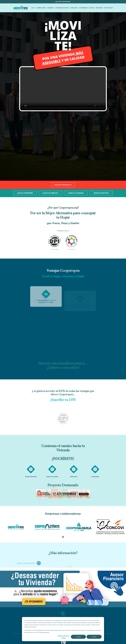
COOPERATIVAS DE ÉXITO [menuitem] (62, 8)
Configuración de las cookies (64, 637)
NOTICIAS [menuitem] (92, 8)
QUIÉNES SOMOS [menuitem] (41, 8)
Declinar (94, 637)
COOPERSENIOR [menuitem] (83, 8)
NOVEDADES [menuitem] (99, 8)
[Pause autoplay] (63, 537)
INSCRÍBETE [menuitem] (50, 8)
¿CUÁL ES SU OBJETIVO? (50, 193)
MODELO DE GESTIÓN (101, 193)
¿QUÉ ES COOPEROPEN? (25, 193)
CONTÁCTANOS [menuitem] (108, 8)
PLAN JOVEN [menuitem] (74, 8)
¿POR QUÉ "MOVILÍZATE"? (63, 185)
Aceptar (78, 637)
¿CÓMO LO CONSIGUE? (76, 193)
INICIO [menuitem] (33, 8)
